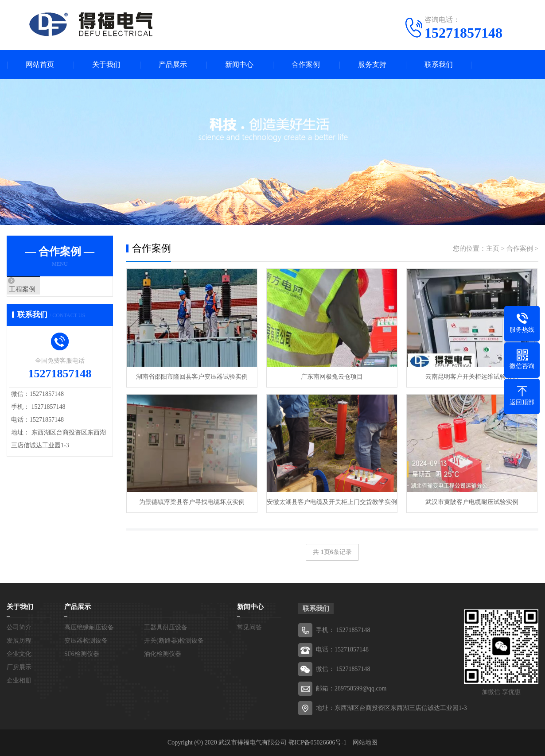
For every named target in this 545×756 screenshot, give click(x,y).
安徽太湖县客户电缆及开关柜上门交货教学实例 (332, 502)
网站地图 (365, 742)
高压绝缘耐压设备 (89, 627)
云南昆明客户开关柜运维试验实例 (472, 377)
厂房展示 (19, 667)
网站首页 (40, 64)
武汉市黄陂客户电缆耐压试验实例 (472, 502)
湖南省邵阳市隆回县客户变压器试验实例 (192, 377)
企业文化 (19, 654)
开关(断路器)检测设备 (174, 641)
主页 (493, 248)
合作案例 (306, 64)
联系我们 (439, 64)
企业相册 (19, 680)
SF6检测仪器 (82, 654)
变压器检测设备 (86, 641)
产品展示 (173, 64)
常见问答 (249, 627)
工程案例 (41, 290)
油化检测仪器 (163, 654)
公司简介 (19, 627)
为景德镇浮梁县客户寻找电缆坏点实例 (192, 502)
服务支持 (372, 64)
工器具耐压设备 (166, 627)
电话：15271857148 (342, 649)
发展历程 (19, 641)
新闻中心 (239, 64)
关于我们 (106, 64)
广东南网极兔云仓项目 (332, 377)
